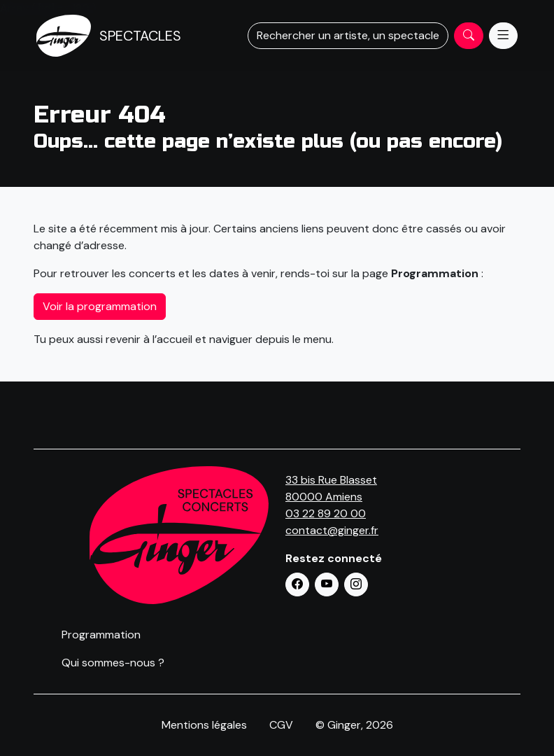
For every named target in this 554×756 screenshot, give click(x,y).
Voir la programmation (100, 306)
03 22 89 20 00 (326, 513)
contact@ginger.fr (332, 530)
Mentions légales (204, 725)
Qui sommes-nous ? (113, 663)
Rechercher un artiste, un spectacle (348, 35)
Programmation (101, 635)
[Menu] (503, 36)
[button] (297, 584)
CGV (281, 725)
